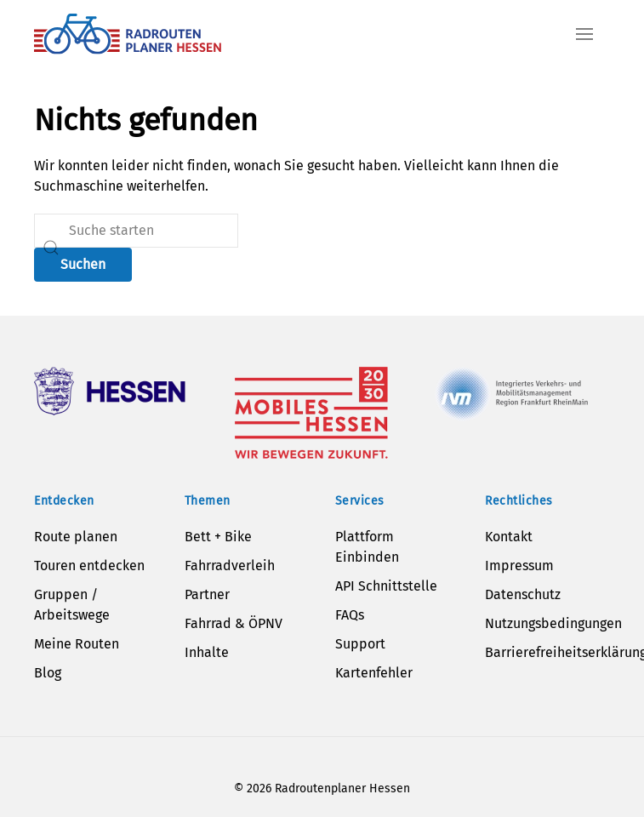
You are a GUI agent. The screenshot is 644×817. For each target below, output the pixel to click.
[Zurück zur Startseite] (128, 34)
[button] (584, 34)
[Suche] (136, 231)
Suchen (83, 264)
